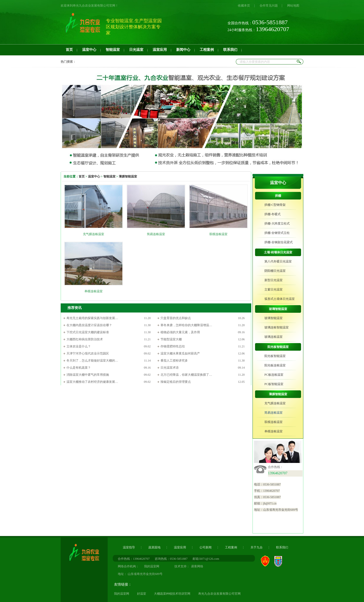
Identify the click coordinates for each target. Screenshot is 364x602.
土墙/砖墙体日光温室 (278, 252)
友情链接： (123, 584)
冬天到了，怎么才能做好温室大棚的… (92, 361)
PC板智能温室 (274, 384)
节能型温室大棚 (171, 339)
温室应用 (180, 547)
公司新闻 (206, 547)
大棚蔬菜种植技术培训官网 (172, 594)
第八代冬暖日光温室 (278, 261)
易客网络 (196, 566)
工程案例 (231, 547)
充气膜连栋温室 (94, 234)
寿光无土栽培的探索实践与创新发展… (92, 318)
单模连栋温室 (94, 291)
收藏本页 (244, 6)
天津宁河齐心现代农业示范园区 (88, 353)
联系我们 (282, 547)
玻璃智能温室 (278, 309)
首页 (82, 176)
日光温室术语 (170, 368)
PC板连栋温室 (274, 375)
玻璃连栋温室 (274, 337)
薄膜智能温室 (128, 176)
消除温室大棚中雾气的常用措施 (88, 375)
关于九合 (257, 547)
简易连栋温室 (156, 234)
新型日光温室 (274, 280)
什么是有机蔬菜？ (79, 368)
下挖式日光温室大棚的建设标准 (88, 332)
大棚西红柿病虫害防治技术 (85, 339)
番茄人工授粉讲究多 (174, 361)
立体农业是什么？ (79, 346)
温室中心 (94, 176)
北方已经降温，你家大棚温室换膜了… (186, 375)
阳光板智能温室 (278, 347)
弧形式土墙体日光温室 (280, 299)
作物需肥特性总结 (173, 346)
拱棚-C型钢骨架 (275, 205)
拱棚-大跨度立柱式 (277, 224)
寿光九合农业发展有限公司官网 (219, 594)
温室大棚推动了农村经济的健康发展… (92, 382)
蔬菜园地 (154, 547)
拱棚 (278, 196)
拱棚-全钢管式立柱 (277, 233)
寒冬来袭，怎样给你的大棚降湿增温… (186, 325)
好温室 (142, 594)
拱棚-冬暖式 (272, 214)
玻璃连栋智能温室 (277, 327)
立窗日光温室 (274, 289)
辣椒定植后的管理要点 (176, 382)
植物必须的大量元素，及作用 (180, 332)
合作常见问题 (269, 6)
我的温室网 (122, 594)
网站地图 (293, 6)
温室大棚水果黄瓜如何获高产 (180, 353)
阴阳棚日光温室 (275, 271)
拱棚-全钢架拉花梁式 (279, 242)
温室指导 (129, 547)
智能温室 (109, 176)
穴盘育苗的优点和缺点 (176, 318)
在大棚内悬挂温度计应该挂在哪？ (89, 325)
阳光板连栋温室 (275, 365)
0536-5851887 (179, 559)
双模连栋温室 (218, 234)
